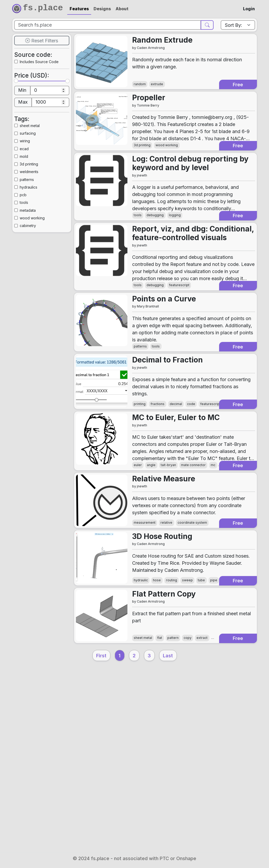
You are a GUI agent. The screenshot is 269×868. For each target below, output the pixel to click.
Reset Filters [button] (42, 50)
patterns (33, 203)
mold (30, 180)
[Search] (108, 28)
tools (30, 226)
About (122, 9)
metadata (34, 234)
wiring (31, 165)
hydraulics (35, 211)
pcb (28, 218)
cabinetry (34, 249)
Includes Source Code (42, 77)
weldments (36, 195)
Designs (102, 9)
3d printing (36, 188)
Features (79, 9)
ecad (30, 172)
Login (249, 9)
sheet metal (37, 149)
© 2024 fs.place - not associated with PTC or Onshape (134, 858)
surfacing (34, 157)
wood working (40, 242)
